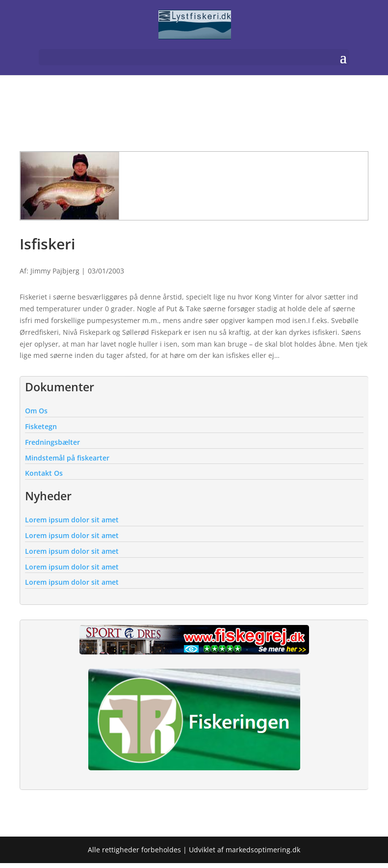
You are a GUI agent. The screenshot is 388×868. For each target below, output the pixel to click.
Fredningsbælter (52, 442)
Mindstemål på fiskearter (67, 458)
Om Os (36, 411)
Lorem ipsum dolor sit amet (72, 520)
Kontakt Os (44, 473)
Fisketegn (41, 426)
